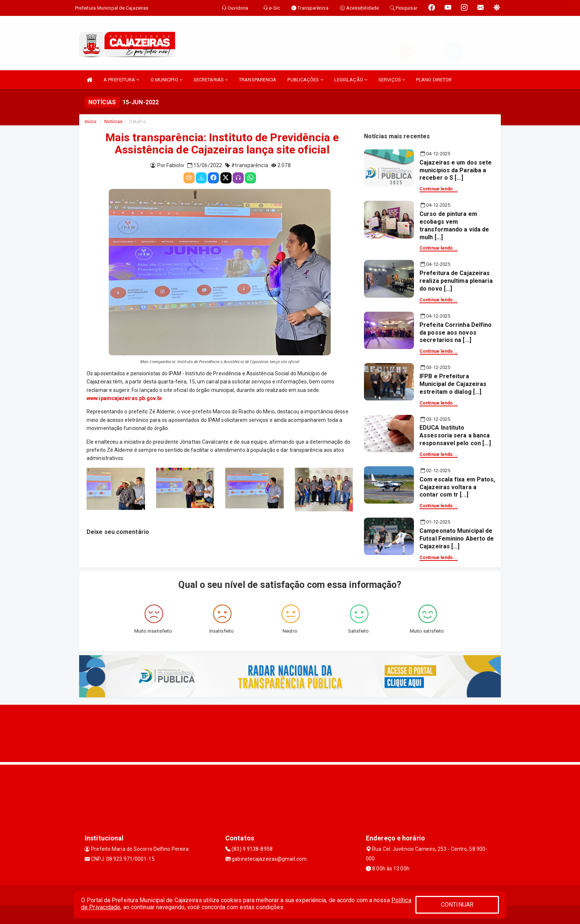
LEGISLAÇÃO (351, 80)
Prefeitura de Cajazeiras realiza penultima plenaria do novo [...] (456, 281)
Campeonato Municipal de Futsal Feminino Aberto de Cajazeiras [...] (457, 539)
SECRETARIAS (211, 80)
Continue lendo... (439, 189)
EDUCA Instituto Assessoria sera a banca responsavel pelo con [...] (455, 435)
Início (91, 121)
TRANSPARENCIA (258, 80)
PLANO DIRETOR (434, 80)
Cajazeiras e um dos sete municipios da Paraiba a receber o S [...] (456, 170)
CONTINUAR (457, 905)
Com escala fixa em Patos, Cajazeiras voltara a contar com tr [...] (457, 487)
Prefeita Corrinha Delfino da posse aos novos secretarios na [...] (456, 333)
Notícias (113, 121)
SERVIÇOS (392, 80)
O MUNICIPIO (166, 80)
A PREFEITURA (121, 80)
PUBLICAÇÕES (305, 80)
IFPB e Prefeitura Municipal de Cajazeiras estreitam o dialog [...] (453, 384)
